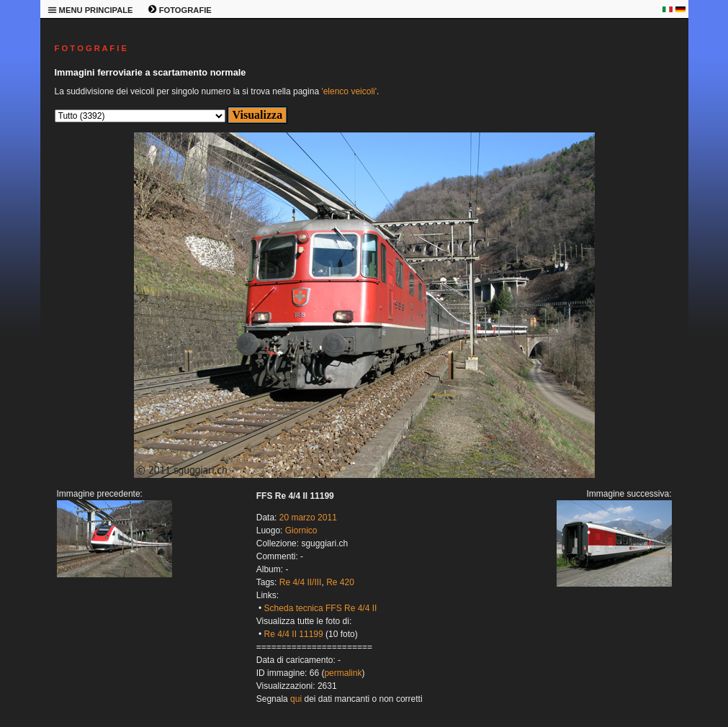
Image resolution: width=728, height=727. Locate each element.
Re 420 (340, 582)
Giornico (301, 530)
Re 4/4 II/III (301, 582)
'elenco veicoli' (349, 91)
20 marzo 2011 (308, 518)
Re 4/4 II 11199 (294, 634)
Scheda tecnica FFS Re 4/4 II (321, 608)
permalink (343, 673)
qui (296, 699)
